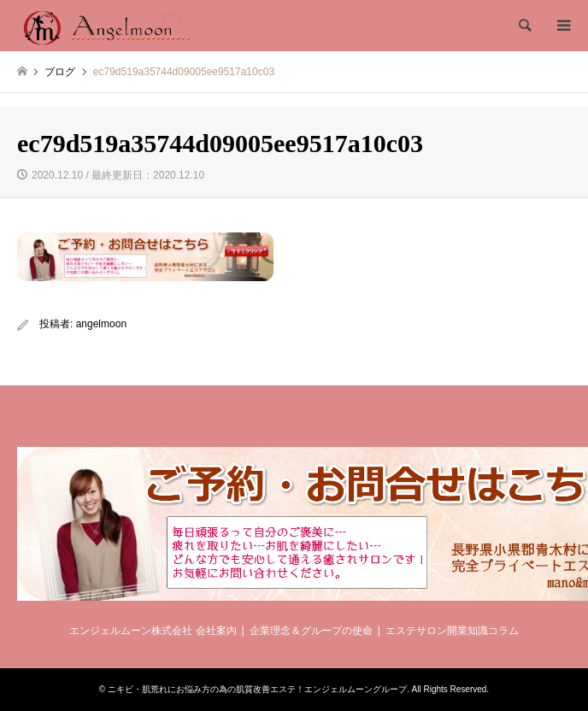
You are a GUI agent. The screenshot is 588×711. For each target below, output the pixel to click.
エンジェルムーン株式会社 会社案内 (153, 631)
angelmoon (101, 324)
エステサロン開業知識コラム (452, 631)
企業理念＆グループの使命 (311, 631)
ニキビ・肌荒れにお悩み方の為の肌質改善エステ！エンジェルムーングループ (257, 689)
